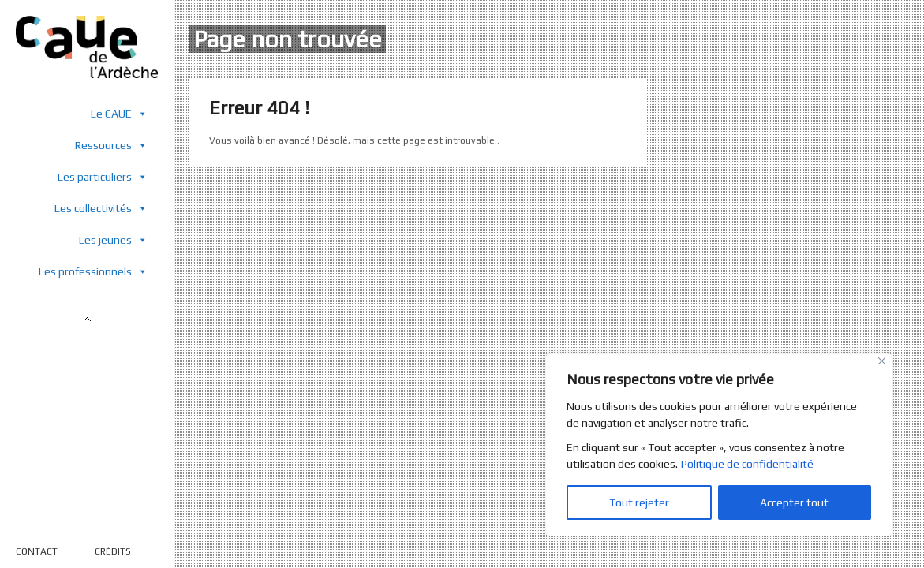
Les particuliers (103, 176)
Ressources (111, 145)
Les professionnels (93, 271)
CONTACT (37, 551)
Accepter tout (794, 503)
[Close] (882, 361)
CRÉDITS (113, 551)
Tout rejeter (639, 503)
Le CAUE (119, 113)
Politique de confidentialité (747, 464)
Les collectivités (101, 208)
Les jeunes (113, 239)
